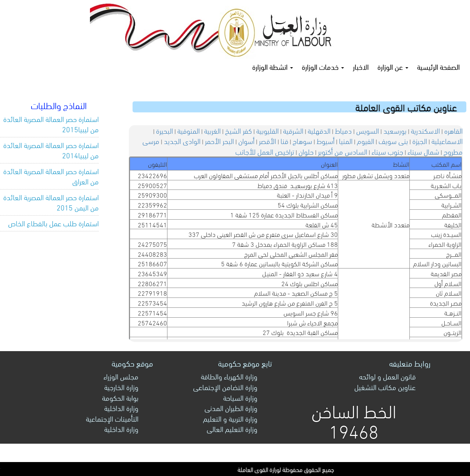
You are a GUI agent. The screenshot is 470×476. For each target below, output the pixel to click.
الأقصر (267, 140)
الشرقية (293, 130)
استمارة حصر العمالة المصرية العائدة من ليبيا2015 (51, 124)
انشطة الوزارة (273, 66)
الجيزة (420, 140)
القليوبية (267, 130)
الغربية (212, 130)
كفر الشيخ (238, 130)
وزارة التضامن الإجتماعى (225, 387)
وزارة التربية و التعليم (230, 418)
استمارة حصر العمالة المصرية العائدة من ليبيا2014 (51, 150)
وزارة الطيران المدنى (231, 408)
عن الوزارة (393, 66)
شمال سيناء (423, 151)
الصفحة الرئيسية (438, 66)
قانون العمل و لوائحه (387, 376)
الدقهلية (319, 130)
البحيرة (164, 130)
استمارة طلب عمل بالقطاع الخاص (53, 223)
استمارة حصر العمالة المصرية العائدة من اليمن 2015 (51, 202)
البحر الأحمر (219, 140)
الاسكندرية (425, 130)
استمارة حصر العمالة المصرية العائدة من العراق (51, 176)
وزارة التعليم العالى (232, 428)
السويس (368, 130)
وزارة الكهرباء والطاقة (229, 376)
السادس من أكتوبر (343, 151)
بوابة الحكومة (120, 397)
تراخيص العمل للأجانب (265, 151)
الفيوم (366, 140)
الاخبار (361, 66)
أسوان (246, 140)
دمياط (343, 130)
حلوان (306, 151)
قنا (284, 140)
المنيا (346, 140)
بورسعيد (395, 130)
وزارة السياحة (240, 397)
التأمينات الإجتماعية (112, 418)
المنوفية (189, 130)
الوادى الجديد (182, 140)
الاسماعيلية (447, 140)
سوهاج (302, 140)
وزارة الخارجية (121, 387)
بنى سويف (393, 140)
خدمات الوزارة (323, 66)
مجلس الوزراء (121, 376)
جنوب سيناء (387, 151)
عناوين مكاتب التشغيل (385, 387)
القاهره (453, 130)
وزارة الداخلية (121, 408)
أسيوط (326, 140)
